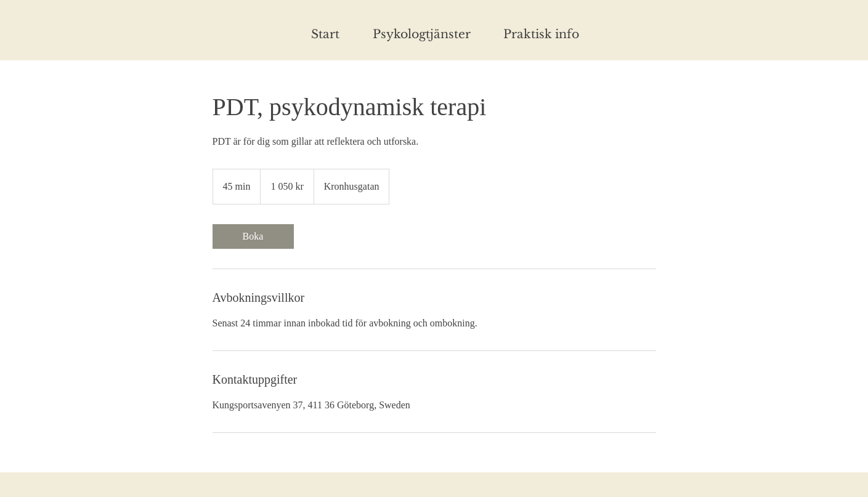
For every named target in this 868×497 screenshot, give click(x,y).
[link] (253, 236)
